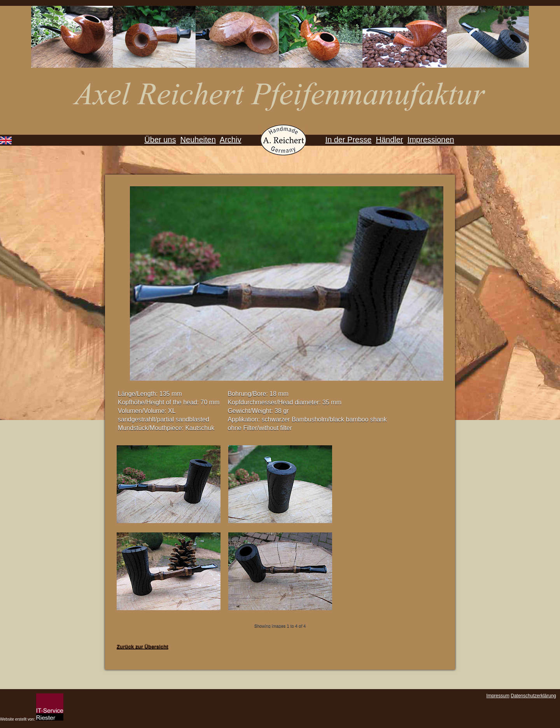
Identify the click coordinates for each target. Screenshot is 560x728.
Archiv (231, 140)
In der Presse (348, 140)
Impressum (498, 696)
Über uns (160, 140)
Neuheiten (198, 140)
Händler (389, 140)
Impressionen (431, 140)
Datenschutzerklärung (533, 696)
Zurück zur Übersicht (143, 647)
